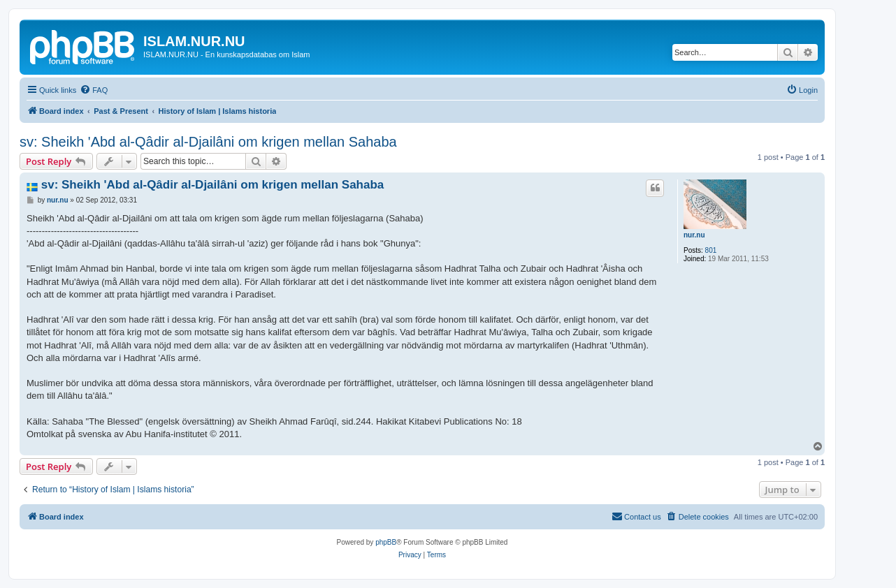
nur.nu (694, 235)
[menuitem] (94, 90)
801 (711, 250)
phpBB (386, 542)
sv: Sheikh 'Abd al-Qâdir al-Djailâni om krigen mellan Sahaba (208, 142)
